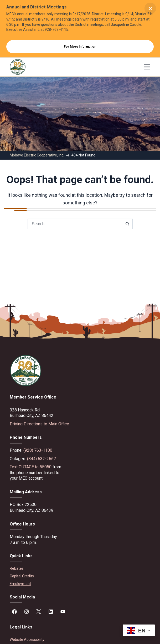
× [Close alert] (150, 8)
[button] (139, 630)
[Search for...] (75, 224)
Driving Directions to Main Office (39, 424)
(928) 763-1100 (38, 450)
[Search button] (127, 224)
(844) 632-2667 (42, 459)
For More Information (80, 47)
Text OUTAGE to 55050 (31, 467)
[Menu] (147, 67)
